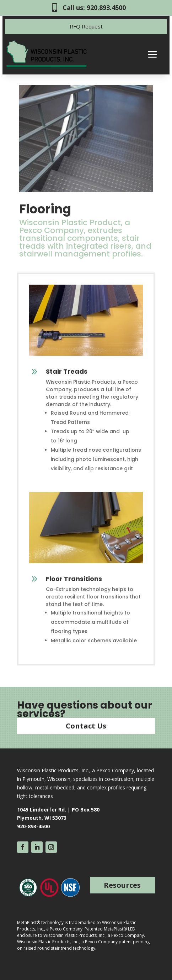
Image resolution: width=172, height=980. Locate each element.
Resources (122, 885)
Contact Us (86, 726)
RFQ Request (86, 26)
